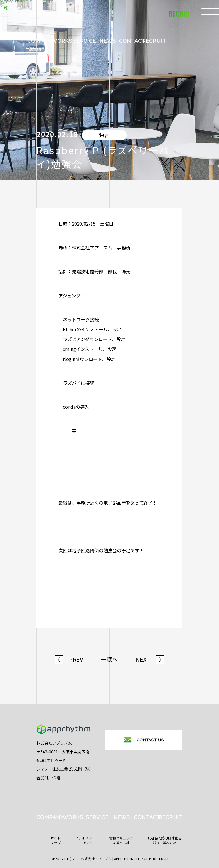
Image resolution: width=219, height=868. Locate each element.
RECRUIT (154, 41)
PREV (69, 659)
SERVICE (85, 41)
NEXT (150, 659)
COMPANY (41, 41)
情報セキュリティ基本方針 (121, 840)
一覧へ (109, 659)
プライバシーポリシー (85, 840)
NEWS (108, 41)
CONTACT (132, 41)
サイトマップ (56, 840)
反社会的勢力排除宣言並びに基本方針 (165, 840)
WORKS (62, 41)
